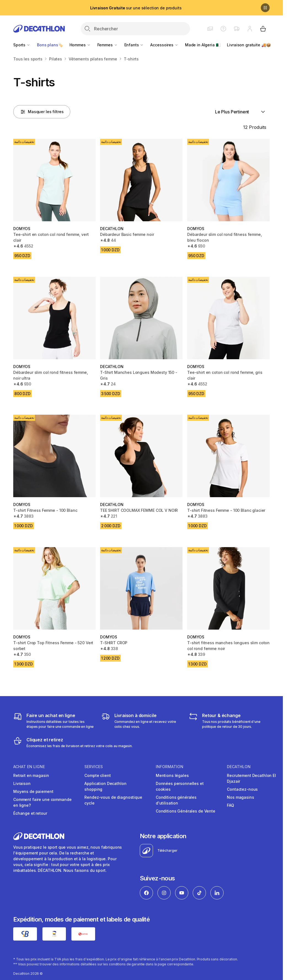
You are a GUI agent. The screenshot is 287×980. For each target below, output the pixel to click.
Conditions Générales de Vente (186, 811)
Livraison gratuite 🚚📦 (249, 45)
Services (94, 767)
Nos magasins (240, 797)
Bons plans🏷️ (50, 45)
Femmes (108, 45)
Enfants (134, 45)
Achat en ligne (29, 767)
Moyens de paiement (33, 791)
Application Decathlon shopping (105, 786)
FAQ (230, 805)
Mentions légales (172, 775)
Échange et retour (30, 813)
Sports (22, 45)
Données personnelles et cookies (180, 786)
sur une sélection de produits (136, 8)
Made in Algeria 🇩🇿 (203, 45)
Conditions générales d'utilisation (176, 800)
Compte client (97, 775)
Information (170, 767)
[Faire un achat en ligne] (54, 721)
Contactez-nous (242, 789)
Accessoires (164, 45)
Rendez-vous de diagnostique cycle (113, 800)
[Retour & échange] (229, 721)
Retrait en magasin (31, 775)
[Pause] (265, 8)
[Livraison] (142, 721)
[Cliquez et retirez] (73, 742)
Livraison (22, 783)
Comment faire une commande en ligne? (42, 802)
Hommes (80, 45)
